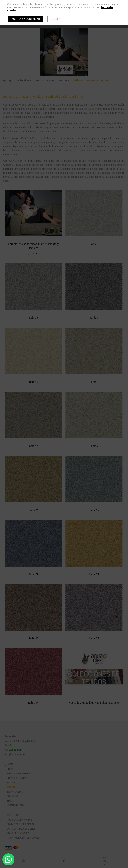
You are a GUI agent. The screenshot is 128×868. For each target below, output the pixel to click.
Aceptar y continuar (26, 19)
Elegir (55, 19)
